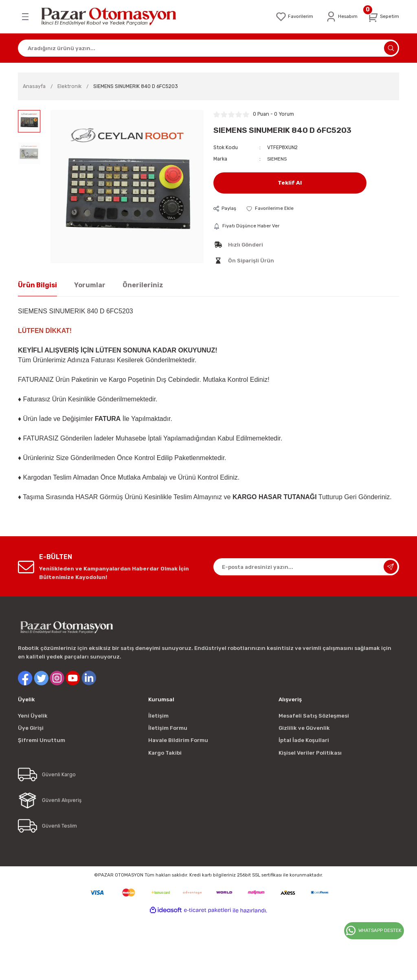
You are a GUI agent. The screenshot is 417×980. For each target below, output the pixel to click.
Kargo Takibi (165, 753)
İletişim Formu (168, 728)
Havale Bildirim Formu (178, 741)
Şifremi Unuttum (42, 741)
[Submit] (391, 568)
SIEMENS (277, 159)
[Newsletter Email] (306, 568)
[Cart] (382, 17)
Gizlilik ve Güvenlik (304, 728)
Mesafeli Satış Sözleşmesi (314, 716)
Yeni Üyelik (33, 716)
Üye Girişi (31, 728)
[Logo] (114, 17)
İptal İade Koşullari (304, 741)
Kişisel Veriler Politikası (310, 753)
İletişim (158, 716)
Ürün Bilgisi (37, 285)
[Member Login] (339, 17)
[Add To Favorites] (272, 209)
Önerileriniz (143, 285)
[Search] (208, 48)
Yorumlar (90, 285)
